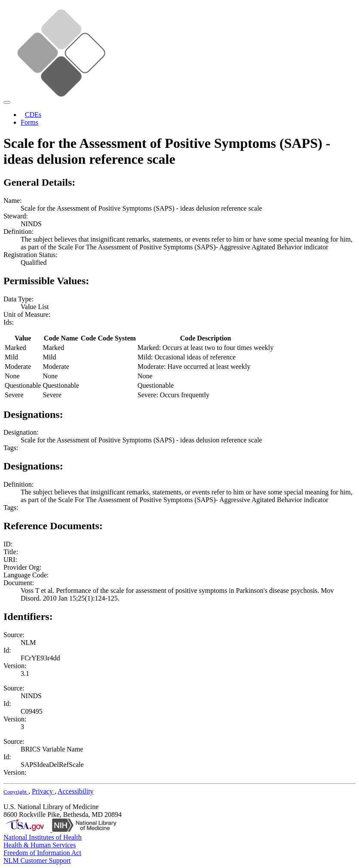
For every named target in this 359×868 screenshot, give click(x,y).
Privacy (43, 791)
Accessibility (76, 791)
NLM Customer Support (37, 860)
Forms (29, 122)
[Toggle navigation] (7, 102)
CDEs (33, 115)
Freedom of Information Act (42, 853)
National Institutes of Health (43, 837)
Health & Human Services (40, 845)
